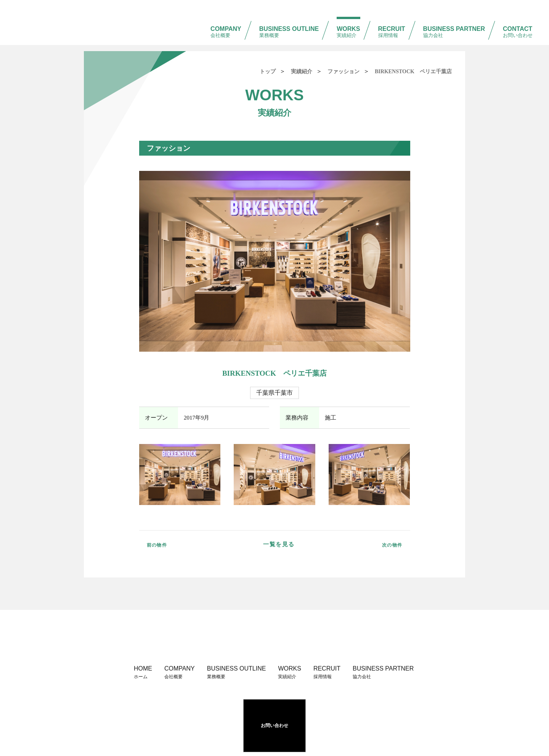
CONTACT (518, 15)
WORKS (348, 15)
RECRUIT (392, 15)
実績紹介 (302, 72)
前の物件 (166, 544)
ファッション (344, 72)
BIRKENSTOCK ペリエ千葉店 (413, 72)
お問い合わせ (274, 714)
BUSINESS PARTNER (454, 15)
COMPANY (226, 15)
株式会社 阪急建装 (58, 13)
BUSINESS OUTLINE (289, 15)
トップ (268, 72)
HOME (143, 675)
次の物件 (384, 544)
